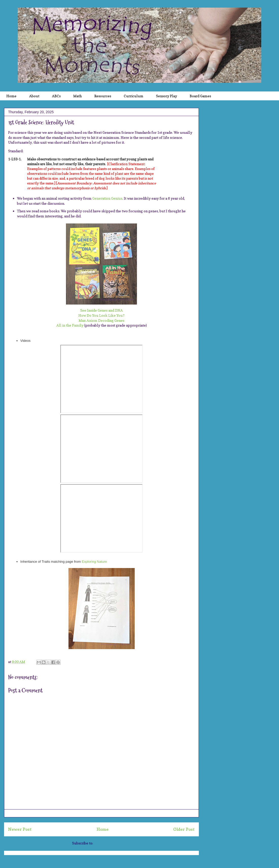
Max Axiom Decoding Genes (101, 320)
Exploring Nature (94, 562)
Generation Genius (107, 198)
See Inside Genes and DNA (101, 310)
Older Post (184, 829)
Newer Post (20, 829)
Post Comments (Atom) (112, 843)
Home (103, 829)
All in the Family (70, 325)
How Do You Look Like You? (101, 315)
